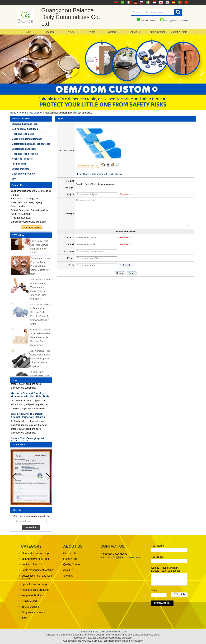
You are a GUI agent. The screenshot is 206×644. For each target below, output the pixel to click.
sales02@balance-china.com (175, 21)
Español (173, 2)
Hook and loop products (31, 113)
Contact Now (31, 228)
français (128, 2)
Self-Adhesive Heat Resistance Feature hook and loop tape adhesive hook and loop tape (40, 359)
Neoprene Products (22, 159)
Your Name (157, 546)
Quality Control (157, 32)
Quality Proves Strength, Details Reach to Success (166, 569)
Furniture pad (19, 164)
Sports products (21, 169)
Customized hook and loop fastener (31, 144)
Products (49, 32)
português (180, 2)
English (116, 2)
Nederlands (154, 2)
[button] (202, 72)
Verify (154, 590)
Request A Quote (178, 32)
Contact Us (114, 32)
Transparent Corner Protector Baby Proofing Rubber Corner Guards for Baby (40, 267)
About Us (135, 32)
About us (68, 570)
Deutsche (135, 2)
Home (28, 32)
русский (141, 2)
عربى (122, 2)
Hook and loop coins (23, 134)
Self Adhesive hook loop (25, 129)
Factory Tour (70, 559)
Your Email (157, 557)
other (15, 179)
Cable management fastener (27, 139)
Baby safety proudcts (23, 174)
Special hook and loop (24, 149)
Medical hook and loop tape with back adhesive (100, 174)
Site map (68, 576)
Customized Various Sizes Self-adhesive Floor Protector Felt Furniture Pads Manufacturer (40, 338)
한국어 (167, 2)
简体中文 (186, 2)
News (71, 32)
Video (92, 32)
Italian (148, 2)
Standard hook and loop (25, 124)
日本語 (160, 2)
